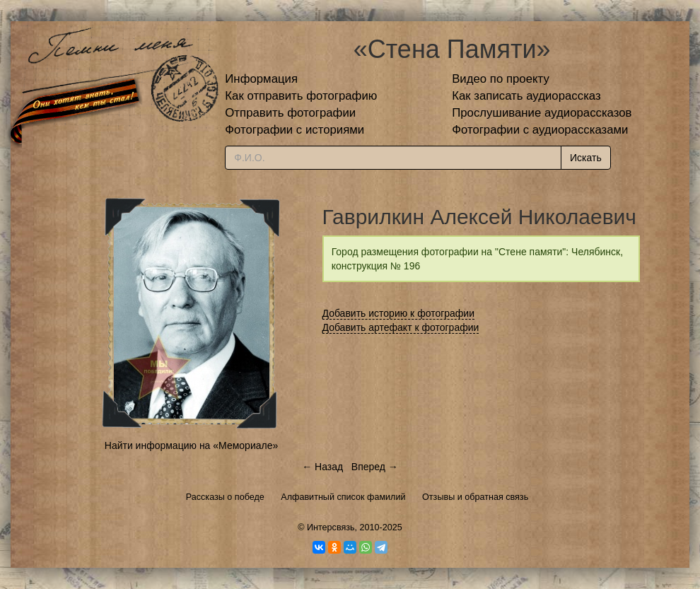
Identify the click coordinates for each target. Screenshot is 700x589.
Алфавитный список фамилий (343, 497)
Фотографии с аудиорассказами (540, 130)
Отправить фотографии (290, 113)
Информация (261, 79)
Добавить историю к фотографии (399, 313)
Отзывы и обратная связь (475, 497)
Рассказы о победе (225, 497)
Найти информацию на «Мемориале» (191, 445)
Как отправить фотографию (301, 96)
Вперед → (375, 467)
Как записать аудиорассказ (526, 96)
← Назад (322, 467)
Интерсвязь (331, 527)
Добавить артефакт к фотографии (401, 327)
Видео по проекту (501, 79)
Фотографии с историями (294, 130)
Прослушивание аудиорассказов (542, 113)
